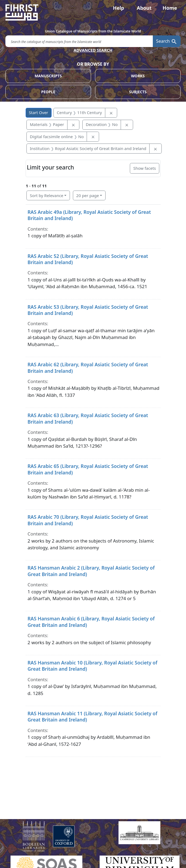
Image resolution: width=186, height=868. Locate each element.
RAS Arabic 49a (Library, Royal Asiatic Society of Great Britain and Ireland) (89, 215)
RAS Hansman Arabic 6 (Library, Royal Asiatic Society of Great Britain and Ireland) (91, 622)
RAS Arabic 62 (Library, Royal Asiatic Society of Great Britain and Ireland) (88, 368)
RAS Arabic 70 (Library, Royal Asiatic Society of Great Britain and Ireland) (88, 520)
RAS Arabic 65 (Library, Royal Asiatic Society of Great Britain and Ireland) (88, 469)
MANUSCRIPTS (48, 76)
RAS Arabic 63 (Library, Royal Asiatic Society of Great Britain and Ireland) (88, 418)
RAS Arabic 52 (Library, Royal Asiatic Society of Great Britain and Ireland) (88, 259)
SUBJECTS (138, 92)
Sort (47, 195)
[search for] (79, 41)
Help (118, 8)
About (144, 8)
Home (170, 8)
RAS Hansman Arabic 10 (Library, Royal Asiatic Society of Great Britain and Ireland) (92, 666)
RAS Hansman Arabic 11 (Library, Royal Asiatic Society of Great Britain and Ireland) (92, 716)
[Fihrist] (93, 12)
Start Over (39, 112)
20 (87, 195)
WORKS (138, 76)
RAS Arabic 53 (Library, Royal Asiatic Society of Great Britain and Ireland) (88, 310)
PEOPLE (48, 92)
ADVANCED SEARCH (93, 50)
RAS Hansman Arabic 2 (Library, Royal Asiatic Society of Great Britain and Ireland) (91, 571)
